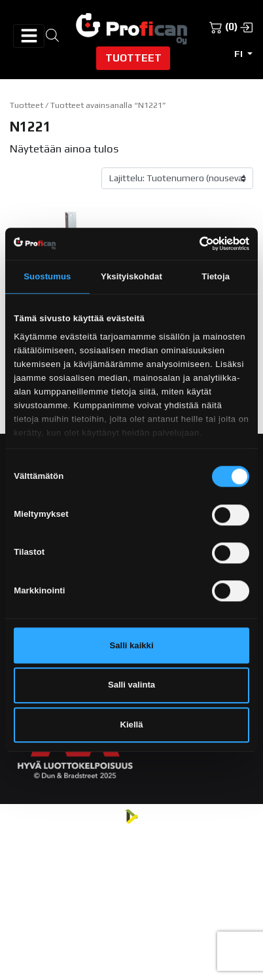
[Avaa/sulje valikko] (29, 36)
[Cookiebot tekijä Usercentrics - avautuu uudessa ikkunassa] (192, 243)
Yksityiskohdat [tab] (131, 276)
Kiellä (132, 725)
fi (239, 54)
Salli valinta (131, 685)
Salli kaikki (131, 645)
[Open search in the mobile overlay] (52, 34)
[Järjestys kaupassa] (177, 179)
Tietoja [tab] (216, 276)
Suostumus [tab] (47, 276)
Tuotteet (133, 58)
